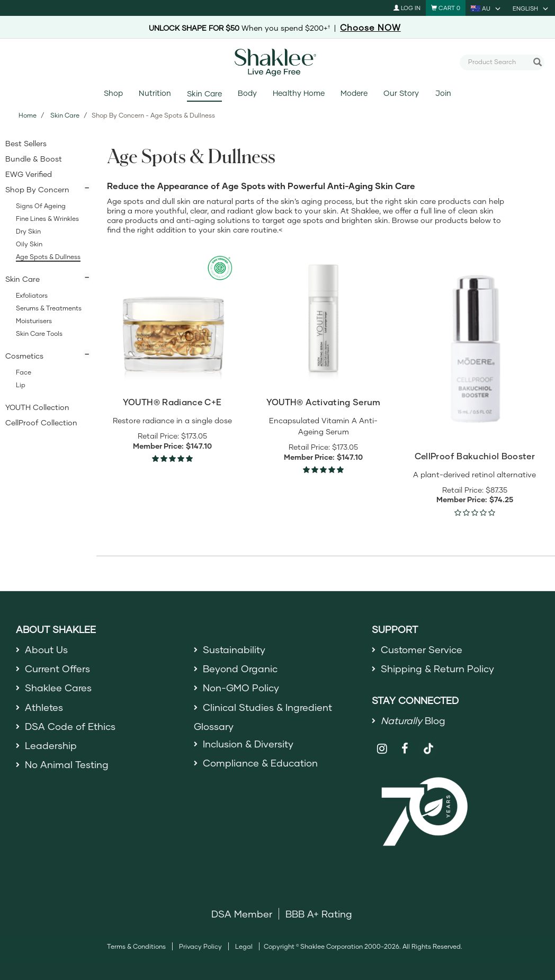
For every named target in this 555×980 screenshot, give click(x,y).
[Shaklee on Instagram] (382, 749)
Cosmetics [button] (24, 356)
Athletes (44, 707)
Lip (21, 385)
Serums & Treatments (49, 308)
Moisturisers (34, 321)
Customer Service (422, 649)
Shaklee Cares (58, 688)
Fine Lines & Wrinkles (47, 219)
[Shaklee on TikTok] (428, 743)
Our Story (401, 93)
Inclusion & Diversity (248, 744)
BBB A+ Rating (319, 914)
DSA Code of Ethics (70, 726)
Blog (413, 720)
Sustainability (234, 649)
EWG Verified (29, 174)
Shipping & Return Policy (437, 669)
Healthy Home (298, 93)
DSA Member (242, 914)
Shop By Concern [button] (37, 189)
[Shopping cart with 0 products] (446, 8)
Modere (354, 93)
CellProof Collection (41, 422)
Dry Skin (28, 231)
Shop (113, 93)
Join (443, 93)
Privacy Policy (200, 946)
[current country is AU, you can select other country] (486, 8)
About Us (46, 649)
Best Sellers (26, 143)
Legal (244, 946)
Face (24, 372)
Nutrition (155, 93)
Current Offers (57, 669)
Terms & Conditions (136, 946)
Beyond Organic (240, 669)
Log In (407, 8)
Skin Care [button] (23, 279)
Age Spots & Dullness (48, 257)
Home (28, 115)
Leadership (51, 745)
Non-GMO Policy (241, 688)
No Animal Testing (67, 764)
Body (247, 93)
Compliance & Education (260, 763)
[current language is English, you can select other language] (531, 8)
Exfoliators (32, 295)
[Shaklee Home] (277, 63)
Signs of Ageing (41, 206)
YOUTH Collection (37, 407)
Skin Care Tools (39, 333)
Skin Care (204, 93)
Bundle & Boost (34, 159)
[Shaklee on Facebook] (405, 749)
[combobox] (498, 62)
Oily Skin (29, 244)
